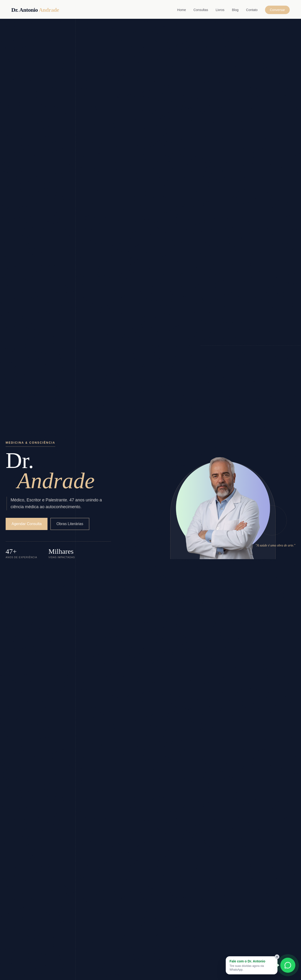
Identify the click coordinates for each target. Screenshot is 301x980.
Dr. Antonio (35, 10)
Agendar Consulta (27, 524)
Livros (220, 10)
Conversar (277, 10)
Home (181, 10)
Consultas (201, 10)
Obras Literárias (70, 524)
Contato (252, 10)
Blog (235, 10)
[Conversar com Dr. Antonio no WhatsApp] (288, 965)
